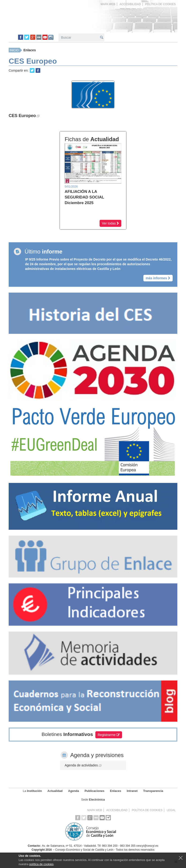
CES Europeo (24, 116)
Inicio (14, 50)
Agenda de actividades (83, 765)
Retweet (32, 70)
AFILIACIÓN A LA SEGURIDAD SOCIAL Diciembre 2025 (84, 197)
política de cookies (41, 864)
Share (38, 70)
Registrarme (109, 734)
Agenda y (97, 755)
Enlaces (30, 50)
